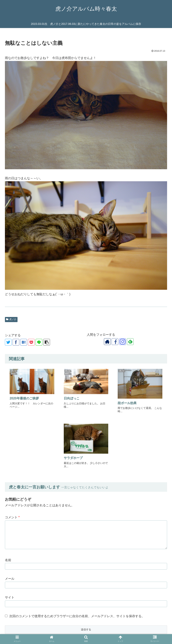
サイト (10, 538)
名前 (8, 501)
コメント (12, 458)
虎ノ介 (11, 319)
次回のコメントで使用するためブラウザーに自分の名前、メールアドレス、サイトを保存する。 (77, 557)
